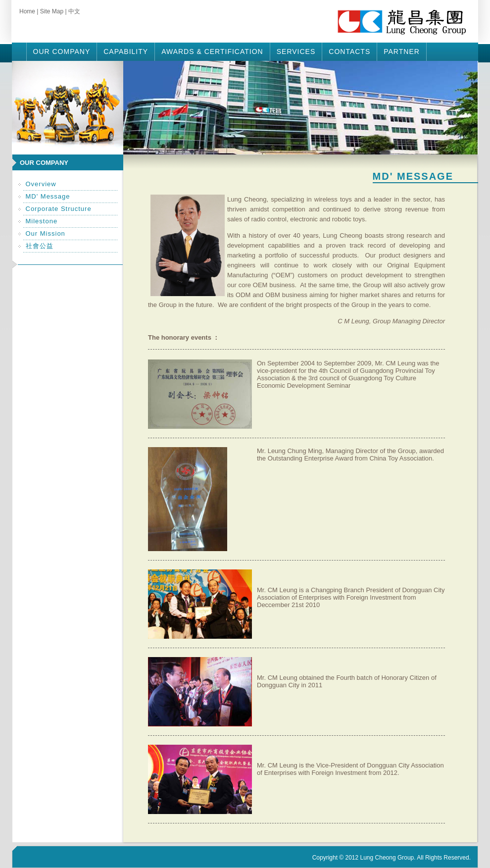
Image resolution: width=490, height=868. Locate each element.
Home (27, 11)
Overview (41, 184)
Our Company (62, 51)
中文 (74, 11)
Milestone (42, 221)
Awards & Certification (212, 51)
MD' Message (48, 196)
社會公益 (40, 246)
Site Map (52, 11)
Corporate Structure (59, 209)
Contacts (349, 51)
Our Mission (46, 233)
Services (296, 51)
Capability (126, 51)
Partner (402, 51)
